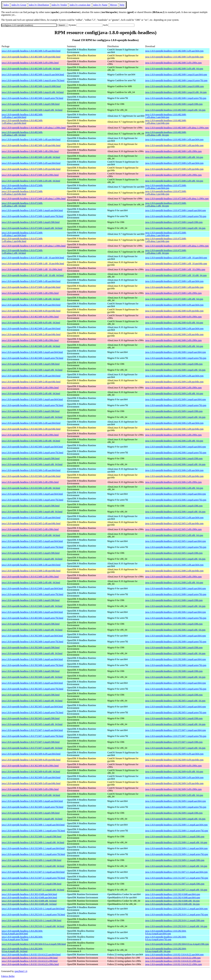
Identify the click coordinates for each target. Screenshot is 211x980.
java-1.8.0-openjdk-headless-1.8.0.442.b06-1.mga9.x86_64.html (32, 464)
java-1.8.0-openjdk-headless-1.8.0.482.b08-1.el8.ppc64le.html (31, 145)
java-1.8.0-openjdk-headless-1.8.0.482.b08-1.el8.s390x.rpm (173, 151)
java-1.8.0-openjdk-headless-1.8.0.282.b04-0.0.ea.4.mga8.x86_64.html (22, 950)
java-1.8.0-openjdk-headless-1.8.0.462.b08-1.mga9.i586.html (31, 364)
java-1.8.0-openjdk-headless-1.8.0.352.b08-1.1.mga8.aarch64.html (33, 825)
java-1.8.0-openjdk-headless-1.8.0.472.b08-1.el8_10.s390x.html (32, 269)
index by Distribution (39, 5)
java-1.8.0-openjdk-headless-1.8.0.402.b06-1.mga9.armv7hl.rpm (176, 618)
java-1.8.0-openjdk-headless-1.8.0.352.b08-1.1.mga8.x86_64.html (33, 842)
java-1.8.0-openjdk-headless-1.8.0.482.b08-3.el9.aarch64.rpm (174, 51)
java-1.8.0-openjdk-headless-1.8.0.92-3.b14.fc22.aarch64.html (31, 955)
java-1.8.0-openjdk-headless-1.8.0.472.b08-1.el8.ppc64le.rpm (174, 287)
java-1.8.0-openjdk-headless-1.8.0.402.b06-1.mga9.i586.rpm (174, 624)
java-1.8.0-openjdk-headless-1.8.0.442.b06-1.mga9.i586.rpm (174, 458)
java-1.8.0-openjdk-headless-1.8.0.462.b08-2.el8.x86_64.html (31, 346)
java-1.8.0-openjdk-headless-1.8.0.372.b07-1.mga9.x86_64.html (32, 748)
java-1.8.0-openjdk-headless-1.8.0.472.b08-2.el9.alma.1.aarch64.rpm (166, 187)
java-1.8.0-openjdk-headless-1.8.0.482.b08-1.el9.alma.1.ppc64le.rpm (166, 122)
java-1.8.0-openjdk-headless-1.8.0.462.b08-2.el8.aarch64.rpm (174, 329)
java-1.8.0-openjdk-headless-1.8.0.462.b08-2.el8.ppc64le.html (31, 334)
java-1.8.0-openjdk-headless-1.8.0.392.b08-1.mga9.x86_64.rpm (175, 653)
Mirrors (114, 5)
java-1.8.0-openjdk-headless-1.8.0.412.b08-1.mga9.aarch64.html (32, 588)
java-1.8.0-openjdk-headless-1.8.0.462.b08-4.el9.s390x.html (30, 317)
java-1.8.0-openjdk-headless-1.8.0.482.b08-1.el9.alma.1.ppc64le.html (22, 122)
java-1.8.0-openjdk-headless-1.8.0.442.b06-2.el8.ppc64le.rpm (174, 429)
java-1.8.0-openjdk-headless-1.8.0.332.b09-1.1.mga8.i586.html (31, 860)
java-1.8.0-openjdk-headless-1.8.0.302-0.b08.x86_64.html (29, 901)
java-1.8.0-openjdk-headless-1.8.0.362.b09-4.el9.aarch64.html (31, 754)
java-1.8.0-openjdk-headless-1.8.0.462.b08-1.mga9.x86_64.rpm (175, 370)
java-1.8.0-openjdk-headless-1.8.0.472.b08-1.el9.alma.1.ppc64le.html (22, 240)
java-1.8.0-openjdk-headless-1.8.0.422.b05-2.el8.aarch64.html (31, 518)
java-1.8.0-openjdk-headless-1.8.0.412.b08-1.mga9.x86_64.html (32, 606)
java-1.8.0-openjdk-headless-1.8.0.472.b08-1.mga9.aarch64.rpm (175, 210)
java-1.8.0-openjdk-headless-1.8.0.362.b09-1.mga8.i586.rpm (174, 813)
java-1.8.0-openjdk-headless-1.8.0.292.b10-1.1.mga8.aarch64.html (33, 909)
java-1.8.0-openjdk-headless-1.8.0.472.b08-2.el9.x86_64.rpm (174, 181)
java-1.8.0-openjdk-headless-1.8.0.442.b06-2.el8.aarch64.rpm (174, 423)
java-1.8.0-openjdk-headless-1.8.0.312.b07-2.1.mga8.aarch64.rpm (176, 872)
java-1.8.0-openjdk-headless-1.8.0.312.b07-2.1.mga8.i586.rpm (175, 884)
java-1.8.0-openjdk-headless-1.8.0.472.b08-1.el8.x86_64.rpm (174, 299)
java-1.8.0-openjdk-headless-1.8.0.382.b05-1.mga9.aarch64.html (32, 683)
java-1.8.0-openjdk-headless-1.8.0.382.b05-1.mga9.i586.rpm (174, 695)
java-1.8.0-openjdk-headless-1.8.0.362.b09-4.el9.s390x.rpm (173, 766)
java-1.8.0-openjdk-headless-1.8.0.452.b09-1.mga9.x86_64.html (32, 417)
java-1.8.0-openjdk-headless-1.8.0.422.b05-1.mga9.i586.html (31, 553)
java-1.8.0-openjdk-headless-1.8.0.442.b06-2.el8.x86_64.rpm (174, 441)
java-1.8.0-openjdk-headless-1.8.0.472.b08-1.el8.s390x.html (30, 293)
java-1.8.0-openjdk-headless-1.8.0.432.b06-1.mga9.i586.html (31, 506)
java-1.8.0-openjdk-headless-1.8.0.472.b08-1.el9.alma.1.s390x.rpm (177, 246)
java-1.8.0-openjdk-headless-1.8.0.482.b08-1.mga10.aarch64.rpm (176, 75)
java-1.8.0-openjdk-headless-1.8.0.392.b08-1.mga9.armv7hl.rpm (176, 642)
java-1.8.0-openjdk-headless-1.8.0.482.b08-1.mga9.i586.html (31, 104)
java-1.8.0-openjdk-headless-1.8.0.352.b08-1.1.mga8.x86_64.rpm (176, 842)
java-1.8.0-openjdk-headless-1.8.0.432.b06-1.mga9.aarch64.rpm (175, 494)
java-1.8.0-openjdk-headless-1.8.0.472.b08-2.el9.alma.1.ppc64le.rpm (166, 193)
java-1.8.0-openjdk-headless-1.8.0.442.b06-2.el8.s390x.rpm (173, 435)
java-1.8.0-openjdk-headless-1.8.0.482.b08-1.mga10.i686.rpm (174, 86)
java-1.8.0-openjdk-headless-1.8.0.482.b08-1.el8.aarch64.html (31, 139)
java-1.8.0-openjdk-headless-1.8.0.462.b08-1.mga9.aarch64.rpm (175, 352)
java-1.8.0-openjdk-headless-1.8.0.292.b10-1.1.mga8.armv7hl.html (33, 915)
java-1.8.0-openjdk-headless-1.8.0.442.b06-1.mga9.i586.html (31, 458)
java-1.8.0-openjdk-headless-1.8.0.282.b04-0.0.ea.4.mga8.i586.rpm (177, 944)
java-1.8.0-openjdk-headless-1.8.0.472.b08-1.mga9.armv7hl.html (32, 216)
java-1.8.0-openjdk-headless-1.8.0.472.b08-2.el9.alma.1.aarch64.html (22, 187)
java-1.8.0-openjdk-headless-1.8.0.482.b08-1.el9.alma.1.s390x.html (34, 128)
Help (122, 5)
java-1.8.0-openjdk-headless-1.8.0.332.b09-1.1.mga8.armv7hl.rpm (177, 854)
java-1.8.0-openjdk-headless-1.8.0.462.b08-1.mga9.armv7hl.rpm (176, 358)
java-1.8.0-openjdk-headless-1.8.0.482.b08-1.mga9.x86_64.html (32, 110)
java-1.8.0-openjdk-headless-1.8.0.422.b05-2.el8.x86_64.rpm (174, 535)
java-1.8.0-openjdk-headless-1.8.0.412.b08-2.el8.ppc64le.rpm (174, 571)
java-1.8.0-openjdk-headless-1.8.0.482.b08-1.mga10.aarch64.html (33, 75)
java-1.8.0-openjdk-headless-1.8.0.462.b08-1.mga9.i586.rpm (174, 364)
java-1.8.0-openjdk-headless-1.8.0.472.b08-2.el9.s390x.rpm (173, 175)
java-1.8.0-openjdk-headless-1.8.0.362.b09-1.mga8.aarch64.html (32, 801)
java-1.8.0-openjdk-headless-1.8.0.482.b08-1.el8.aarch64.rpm (174, 139)
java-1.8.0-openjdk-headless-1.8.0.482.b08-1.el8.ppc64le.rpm (174, 145)
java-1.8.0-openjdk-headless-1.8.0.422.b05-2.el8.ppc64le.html (31, 523)
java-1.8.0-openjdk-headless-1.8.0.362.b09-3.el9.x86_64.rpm (174, 795)
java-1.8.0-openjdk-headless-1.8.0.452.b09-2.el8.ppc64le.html (31, 382)
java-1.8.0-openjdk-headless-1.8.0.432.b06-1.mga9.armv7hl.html (32, 500)
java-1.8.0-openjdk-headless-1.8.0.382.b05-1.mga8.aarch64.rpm (175, 707)
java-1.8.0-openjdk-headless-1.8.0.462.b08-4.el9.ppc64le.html (31, 311)
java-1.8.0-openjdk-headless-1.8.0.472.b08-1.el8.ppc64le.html (31, 287)
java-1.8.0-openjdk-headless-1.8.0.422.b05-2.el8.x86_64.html (31, 535)
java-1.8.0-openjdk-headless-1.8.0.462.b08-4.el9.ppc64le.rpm (174, 311)
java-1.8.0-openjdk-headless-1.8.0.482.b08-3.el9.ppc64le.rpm (174, 57)
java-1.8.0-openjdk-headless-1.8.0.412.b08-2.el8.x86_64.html (31, 583)
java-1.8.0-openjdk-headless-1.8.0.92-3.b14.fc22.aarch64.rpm (174, 955)
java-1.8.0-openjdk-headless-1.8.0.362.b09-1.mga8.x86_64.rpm (175, 819)
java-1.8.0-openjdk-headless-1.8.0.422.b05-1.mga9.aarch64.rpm (175, 541)
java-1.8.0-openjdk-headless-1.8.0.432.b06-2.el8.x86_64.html (31, 488)
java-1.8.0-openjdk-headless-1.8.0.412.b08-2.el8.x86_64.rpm (174, 583)
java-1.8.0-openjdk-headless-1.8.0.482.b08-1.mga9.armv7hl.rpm (176, 98)
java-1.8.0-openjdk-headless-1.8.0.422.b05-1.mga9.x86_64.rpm (175, 559)
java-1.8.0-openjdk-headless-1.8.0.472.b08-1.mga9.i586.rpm (174, 222)
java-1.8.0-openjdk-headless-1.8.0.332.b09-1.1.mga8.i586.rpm (175, 860)
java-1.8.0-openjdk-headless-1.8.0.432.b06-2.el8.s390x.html (30, 482)
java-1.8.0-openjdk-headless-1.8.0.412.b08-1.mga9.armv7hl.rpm (176, 594)
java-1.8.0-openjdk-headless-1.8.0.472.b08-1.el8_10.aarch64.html (33, 258)
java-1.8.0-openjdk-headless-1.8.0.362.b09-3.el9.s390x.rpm (173, 789)
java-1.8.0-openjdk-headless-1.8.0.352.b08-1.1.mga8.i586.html (31, 837)
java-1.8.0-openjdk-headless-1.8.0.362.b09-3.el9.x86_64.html (31, 795)
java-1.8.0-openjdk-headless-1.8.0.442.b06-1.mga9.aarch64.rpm (175, 447)
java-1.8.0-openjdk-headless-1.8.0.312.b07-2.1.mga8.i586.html (31, 884)
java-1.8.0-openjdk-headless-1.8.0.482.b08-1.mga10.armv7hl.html (33, 80)
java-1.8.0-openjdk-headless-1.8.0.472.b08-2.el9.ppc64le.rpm (174, 169)
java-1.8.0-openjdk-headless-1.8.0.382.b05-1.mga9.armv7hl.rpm (176, 689)
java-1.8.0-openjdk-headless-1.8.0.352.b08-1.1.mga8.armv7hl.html (33, 831)
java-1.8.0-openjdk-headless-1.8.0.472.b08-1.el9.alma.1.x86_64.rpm (166, 252)
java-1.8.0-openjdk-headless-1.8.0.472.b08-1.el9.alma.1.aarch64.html (22, 234)
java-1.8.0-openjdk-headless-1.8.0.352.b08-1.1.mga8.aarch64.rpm (176, 825)
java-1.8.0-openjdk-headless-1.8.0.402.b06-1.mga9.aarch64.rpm (175, 612)
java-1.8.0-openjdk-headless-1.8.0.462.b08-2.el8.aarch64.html (31, 329)
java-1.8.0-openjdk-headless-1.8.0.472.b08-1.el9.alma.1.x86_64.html (22, 252)
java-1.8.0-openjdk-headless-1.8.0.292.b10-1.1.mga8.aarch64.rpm (176, 909)
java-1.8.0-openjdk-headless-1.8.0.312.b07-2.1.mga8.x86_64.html (33, 890)
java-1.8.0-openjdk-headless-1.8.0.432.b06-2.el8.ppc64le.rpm (174, 476)
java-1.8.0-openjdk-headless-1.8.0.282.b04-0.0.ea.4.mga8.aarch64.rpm (166, 932)
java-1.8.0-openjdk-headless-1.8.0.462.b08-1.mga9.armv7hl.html (32, 358)
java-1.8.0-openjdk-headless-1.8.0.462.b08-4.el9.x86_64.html (31, 323)
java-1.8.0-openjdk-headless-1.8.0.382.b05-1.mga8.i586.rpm (174, 718)
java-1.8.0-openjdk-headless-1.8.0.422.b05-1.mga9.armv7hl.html (32, 547)
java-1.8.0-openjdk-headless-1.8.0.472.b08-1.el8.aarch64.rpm (174, 281)
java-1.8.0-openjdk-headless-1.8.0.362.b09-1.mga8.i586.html (31, 813)
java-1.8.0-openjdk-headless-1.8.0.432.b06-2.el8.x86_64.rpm (174, 488)
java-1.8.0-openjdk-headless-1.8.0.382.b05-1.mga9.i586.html (31, 695)
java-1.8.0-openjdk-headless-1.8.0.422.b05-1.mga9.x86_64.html (32, 559)
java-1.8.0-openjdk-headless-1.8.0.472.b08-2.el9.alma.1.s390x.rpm (177, 199)
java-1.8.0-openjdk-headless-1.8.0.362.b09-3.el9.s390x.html (30, 789)
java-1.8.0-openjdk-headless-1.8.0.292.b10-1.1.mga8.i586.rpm (175, 920)
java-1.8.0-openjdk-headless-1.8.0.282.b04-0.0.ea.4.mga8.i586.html (34, 944)
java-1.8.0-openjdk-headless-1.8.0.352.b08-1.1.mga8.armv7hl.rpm (177, 831)
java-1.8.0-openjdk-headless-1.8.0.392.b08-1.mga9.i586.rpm (174, 647)
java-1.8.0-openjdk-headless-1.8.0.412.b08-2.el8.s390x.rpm (173, 577)
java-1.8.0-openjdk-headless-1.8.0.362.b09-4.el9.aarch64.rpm (174, 754)
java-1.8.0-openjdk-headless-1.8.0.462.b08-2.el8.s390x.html (30, 340)
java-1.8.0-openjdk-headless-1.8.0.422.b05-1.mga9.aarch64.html (32, 541)
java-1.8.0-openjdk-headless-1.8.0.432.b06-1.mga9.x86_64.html (32, 512)
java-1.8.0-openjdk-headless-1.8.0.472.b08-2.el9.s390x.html (30, 175)
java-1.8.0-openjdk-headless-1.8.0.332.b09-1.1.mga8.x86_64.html (33, 866)
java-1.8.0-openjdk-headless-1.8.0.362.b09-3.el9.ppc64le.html (31, 783)
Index (6, 5)
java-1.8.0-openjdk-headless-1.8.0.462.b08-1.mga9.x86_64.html (32, 370)
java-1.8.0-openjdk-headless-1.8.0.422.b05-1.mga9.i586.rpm (174, 553)
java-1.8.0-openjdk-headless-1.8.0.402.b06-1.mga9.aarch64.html (32, 612)
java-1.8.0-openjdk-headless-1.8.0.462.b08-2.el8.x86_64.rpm (174, 346)
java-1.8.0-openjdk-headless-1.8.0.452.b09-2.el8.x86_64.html (31, 393)
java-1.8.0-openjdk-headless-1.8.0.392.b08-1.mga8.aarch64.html (32, 659)
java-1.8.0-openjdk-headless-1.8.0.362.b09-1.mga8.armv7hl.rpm (176, 807)
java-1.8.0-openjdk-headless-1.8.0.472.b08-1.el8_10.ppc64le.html (33, 264)
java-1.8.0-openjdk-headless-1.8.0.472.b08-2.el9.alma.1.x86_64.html (22, 204)
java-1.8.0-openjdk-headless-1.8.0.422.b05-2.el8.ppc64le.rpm (174, 523)
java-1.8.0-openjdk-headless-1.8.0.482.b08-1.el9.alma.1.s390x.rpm (177, 128)
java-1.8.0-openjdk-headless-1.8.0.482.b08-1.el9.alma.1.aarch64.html (22, 116)
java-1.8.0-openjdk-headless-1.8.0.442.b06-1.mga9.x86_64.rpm (175, 464)
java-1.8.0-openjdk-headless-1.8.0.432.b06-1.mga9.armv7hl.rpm (176, 500)
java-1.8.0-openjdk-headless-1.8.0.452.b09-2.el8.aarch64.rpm (174, 376)
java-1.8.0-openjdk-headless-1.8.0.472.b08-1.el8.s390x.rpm (173, 293)
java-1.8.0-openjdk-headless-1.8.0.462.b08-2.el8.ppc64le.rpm (174, 334)
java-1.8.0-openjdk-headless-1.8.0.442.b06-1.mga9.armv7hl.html (32, 453)
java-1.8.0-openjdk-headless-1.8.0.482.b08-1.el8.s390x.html (30, 151)
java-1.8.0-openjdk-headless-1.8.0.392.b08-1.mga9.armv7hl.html (32, 642)
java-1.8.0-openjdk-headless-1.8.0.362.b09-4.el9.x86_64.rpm (174, 772)
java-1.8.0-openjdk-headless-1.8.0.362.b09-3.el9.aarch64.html (31, 777)
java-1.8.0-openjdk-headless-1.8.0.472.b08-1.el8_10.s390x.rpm (175, 269)
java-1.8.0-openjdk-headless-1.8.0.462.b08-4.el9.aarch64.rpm (174, 305)
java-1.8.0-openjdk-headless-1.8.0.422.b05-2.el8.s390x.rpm (173, 529)
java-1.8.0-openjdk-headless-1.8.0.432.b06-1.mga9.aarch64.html (32, 494)
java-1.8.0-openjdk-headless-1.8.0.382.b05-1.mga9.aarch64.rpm (175, 683)
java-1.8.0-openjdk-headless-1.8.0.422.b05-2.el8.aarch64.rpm (174, 518)
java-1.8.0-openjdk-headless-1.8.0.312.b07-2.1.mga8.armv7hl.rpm (177, 878)
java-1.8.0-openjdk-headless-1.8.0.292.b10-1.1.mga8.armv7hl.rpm (177, 915)
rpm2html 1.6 (21, 971)
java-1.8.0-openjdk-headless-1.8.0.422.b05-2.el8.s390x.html (30, 529)
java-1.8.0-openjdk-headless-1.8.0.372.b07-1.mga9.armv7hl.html (32, 736)
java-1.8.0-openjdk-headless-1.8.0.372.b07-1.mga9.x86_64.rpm (175, 748)
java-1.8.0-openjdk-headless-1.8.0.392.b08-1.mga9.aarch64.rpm (175, 636)
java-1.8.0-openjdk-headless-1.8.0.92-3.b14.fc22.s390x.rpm (173, 964)
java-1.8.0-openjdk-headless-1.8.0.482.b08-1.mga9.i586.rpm (174, 104)
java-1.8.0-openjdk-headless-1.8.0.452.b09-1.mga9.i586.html (31, 411)
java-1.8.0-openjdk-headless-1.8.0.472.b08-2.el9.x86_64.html (31, 181)
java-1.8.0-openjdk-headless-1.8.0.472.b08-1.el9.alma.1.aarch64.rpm (166, 234)
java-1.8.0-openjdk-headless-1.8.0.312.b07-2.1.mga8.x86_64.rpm (176, 890)
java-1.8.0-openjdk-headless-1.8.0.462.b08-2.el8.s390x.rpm (173, 340)
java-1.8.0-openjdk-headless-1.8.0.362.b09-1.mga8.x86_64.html (32, 819)
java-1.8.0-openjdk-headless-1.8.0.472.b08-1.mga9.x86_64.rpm (175, 228)
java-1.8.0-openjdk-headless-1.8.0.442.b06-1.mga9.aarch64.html (32, 447)
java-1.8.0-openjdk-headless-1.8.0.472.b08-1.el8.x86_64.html (31, 299)
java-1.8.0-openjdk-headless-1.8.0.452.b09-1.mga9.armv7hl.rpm (176, 405)
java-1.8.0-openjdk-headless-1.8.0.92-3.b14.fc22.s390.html (30, 958)
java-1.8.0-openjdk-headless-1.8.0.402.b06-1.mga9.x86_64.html (32, 630)
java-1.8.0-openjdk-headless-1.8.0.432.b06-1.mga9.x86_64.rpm (175, 512)
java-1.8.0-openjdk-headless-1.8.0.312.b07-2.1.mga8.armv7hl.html (33, 878)
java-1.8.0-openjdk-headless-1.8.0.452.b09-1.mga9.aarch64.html (32, 399)
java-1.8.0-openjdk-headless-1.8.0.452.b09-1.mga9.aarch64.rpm (175, 399)
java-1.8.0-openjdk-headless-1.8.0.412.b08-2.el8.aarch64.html (31, 565)
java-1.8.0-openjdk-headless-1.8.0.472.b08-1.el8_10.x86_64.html (33, 275)
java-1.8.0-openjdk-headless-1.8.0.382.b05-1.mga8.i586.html (31, 718)
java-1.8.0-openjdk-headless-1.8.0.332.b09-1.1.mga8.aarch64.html (33, 848)
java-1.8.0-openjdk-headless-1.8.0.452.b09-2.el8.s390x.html (30, 388)
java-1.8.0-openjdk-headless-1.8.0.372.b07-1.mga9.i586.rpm (174, 742)
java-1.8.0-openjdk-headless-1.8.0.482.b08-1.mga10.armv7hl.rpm (176, 80)
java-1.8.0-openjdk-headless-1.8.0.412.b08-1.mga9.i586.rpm (174, 600)
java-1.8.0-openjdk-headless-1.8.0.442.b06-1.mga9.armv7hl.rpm (176, 453)
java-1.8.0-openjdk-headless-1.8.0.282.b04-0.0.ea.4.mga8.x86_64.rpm (166, 950)
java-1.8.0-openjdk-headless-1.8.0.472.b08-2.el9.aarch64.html (31, 163)
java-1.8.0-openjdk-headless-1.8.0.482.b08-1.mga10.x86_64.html (33, 92)
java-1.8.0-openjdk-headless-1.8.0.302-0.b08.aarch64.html (29, 894)
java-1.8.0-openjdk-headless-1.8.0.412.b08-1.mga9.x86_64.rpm (175, 606)
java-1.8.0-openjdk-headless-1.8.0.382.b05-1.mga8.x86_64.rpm (175, 724)
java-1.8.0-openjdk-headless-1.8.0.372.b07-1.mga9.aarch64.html (32, 730)
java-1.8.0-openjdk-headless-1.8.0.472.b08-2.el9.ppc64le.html (31, 169)
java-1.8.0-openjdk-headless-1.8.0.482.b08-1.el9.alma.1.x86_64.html (22, 134)
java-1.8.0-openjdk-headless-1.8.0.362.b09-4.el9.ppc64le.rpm (174, 760)
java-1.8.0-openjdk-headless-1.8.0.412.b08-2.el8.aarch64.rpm (174, 565)
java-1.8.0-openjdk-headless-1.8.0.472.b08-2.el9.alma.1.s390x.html (34, 199)
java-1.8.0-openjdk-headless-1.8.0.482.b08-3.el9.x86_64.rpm (174, 69)
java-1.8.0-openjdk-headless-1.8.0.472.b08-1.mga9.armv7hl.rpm (176, 216)
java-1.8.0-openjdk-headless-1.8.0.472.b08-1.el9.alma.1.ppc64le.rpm (166, 240)
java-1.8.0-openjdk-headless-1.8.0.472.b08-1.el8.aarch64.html (31, 281)
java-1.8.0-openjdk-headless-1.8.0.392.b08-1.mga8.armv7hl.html (32, 665)
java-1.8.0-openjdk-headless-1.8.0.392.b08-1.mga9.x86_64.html (32, 653)
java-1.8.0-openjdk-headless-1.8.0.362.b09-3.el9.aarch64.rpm (174, 777)
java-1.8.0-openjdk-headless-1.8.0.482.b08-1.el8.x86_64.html (31, 157)
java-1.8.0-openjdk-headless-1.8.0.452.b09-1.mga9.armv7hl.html (32, 405)
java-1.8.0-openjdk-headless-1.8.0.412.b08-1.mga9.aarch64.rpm (175, 588)
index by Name (100, 5)
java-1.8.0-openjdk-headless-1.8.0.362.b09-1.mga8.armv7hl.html (32, 807)
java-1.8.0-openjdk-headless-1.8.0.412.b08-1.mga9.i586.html (31, 600)
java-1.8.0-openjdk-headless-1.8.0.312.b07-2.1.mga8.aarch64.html (33, 872)
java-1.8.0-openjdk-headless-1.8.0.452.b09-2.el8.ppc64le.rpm (174, 382)
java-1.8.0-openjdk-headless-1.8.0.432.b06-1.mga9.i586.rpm (174, 506)
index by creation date (80, 5)
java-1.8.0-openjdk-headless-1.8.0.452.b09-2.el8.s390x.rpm (173, 388)
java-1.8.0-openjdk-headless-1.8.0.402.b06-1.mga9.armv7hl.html (32, 618)
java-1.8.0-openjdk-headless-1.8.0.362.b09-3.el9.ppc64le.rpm (174, 783)
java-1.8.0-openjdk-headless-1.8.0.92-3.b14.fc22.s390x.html (30, 964)
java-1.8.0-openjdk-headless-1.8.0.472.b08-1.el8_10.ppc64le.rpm (176, 264)
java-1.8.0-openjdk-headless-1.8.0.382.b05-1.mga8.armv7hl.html (32, 712)
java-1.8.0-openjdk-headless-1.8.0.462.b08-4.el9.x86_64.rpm (174, 323)
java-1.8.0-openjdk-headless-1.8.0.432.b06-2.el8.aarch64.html (31, 470)
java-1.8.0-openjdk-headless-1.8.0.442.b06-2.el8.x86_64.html (31, 441)
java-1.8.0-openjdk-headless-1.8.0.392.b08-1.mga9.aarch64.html (32, 636)
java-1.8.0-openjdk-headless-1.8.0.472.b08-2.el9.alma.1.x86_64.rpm (166, 204)
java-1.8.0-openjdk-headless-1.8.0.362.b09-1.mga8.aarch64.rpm (175, 801)
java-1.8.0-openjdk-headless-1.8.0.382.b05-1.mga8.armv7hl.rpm (176, 712)
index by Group (19, 5)
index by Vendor (59, 5)
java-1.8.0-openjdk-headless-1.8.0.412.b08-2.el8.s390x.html (30, 577)
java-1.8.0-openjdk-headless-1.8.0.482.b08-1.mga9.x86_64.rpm (175, 110)
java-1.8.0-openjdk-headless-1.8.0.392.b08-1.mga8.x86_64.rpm (175, 677)
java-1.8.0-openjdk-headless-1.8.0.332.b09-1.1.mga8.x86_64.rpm (176, 866)
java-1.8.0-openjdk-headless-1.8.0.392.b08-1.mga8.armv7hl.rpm (176, 665)
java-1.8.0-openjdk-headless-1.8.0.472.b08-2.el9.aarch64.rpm (174, 163)
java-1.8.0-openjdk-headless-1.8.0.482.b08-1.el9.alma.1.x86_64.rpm (166, 134)
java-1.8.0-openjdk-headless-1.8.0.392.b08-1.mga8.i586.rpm (174, 671)
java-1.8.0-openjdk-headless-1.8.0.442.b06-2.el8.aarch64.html (31, 423)
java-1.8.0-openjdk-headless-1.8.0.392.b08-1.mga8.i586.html (31, 671)
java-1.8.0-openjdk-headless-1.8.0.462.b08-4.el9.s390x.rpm (173, 317)
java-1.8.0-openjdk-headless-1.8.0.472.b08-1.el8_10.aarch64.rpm (176, 258)
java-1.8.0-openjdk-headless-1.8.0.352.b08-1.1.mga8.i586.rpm (175, 837)
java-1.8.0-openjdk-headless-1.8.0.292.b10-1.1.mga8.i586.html (31, 920)
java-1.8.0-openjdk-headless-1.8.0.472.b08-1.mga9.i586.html (31, 222)
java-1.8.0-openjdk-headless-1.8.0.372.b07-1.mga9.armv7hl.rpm (176, 736)
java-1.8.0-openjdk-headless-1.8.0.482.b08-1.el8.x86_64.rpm (174, 157)
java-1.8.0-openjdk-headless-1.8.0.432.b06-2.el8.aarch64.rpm (174, 470)
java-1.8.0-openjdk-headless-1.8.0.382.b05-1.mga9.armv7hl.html (32, 689)
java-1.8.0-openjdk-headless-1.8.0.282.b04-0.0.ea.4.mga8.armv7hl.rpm (166, 938)
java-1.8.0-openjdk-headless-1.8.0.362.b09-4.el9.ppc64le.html (31, 760)
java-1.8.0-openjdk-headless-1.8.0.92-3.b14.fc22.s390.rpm (173, 958)
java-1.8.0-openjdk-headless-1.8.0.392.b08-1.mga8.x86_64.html (32, 677)
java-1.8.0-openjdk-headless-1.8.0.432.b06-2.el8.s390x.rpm (173, 482)
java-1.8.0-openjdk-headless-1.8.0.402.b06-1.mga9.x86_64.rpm (175, 630)
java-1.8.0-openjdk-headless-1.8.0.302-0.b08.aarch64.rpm (173, 894)
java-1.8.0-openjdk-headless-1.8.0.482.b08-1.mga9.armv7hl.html (32, 98)
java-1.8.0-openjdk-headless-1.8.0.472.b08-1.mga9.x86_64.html (32, 228)
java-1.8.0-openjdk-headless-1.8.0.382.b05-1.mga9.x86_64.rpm (175, 701)
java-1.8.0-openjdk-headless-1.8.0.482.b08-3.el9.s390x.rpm (173, 63)
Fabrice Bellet (8, 976)
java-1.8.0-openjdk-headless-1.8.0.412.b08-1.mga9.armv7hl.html (32, 594)
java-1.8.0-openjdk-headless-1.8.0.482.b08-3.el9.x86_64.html (31, 69)
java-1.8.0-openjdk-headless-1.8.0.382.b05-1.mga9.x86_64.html (32, 701)
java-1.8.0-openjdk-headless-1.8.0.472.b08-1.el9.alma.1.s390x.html (34, 246)
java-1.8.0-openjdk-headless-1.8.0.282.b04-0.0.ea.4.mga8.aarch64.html (22, 932)
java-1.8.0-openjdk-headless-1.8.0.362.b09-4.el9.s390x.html (30, 766)
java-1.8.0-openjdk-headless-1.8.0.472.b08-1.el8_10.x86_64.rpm (176, 275)
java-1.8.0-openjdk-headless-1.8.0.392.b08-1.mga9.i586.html (31, 647)
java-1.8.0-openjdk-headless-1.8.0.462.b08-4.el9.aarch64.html (31, 305)
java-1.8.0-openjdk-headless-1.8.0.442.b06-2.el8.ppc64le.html (31, 429)
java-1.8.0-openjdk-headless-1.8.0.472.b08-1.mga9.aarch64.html (32, 210)
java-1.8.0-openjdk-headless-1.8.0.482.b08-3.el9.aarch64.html (31, 51)
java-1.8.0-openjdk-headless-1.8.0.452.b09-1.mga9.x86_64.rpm (175, 417)
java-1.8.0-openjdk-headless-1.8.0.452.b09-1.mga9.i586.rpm (174, 411)
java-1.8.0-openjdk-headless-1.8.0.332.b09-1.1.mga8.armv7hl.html (33, 854)
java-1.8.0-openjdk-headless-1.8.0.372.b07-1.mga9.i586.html (31, 742)
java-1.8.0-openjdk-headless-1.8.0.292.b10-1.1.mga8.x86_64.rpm (176, 926)
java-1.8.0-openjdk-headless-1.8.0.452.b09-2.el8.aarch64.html (31, 376)
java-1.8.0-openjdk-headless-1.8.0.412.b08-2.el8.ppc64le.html (31, 571)
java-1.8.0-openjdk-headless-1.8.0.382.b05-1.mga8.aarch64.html (32, 707)
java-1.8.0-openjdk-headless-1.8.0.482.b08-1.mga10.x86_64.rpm (176, 92)
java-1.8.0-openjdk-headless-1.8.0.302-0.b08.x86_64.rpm (172, 901)
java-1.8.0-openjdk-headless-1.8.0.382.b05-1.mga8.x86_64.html (32, 724)
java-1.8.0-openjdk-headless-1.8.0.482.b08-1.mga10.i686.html (31, 86)
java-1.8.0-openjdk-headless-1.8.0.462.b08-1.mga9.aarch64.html (32, 352)
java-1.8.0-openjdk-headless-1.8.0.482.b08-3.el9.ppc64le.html (31, 57)
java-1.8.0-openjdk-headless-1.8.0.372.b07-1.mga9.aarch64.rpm (175, 730)
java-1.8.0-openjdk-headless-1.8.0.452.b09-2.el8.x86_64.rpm (174, 393)
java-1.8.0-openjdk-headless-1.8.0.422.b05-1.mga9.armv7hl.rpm (176, 547)
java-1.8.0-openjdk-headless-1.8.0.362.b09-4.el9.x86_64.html (31, 772)
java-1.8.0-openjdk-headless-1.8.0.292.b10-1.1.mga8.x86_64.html (33, 926)
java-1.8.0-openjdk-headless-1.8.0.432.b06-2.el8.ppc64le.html (31, 476)
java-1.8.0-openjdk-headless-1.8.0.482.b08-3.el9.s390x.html (30, 63)
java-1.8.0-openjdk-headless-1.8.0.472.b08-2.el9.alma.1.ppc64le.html (22, 193)
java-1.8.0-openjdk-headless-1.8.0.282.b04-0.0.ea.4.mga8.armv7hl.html (22, 938)
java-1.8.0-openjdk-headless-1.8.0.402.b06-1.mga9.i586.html (31, 624)
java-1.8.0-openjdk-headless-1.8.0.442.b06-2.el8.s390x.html (30, 435)
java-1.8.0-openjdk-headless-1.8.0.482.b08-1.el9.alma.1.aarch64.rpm (166, 116)
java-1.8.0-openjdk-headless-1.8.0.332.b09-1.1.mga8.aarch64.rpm (176, 848)
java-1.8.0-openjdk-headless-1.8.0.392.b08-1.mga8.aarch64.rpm (175, 659)
